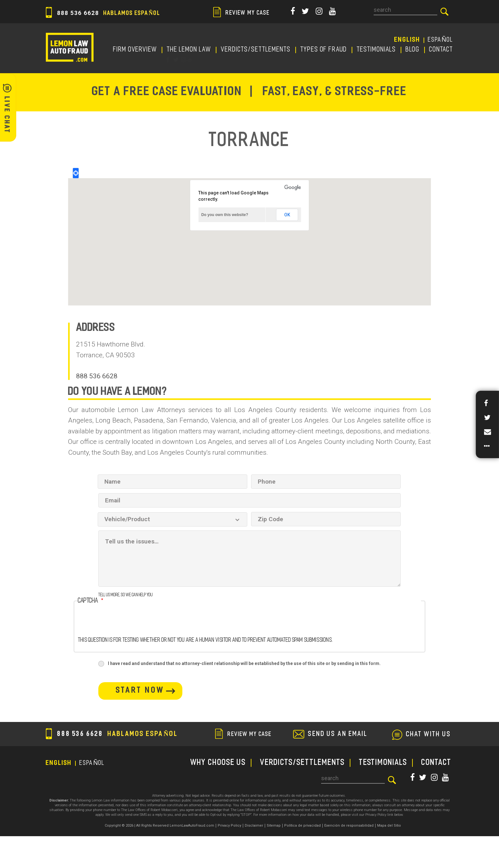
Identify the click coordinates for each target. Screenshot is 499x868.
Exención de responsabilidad (349, 826)
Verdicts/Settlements (256, 50)
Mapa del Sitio (389, 826)
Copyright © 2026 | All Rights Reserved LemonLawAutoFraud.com (159, 826)
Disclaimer (254, 826)
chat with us (429, 735)
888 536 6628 (103, 13)
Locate (76, 173)
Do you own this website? (225, 215)
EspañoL (441, 40)
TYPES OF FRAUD (324, 50)
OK (287, 215)
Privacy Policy (229, 826)
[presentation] (126, 625)
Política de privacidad (302, 826)
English (407, 40)
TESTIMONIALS (376, 50)
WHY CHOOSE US (218, 763)
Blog (413, 50)
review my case (242, 13)
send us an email (338, 734)
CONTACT (441, 50)
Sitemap (274, 826)
